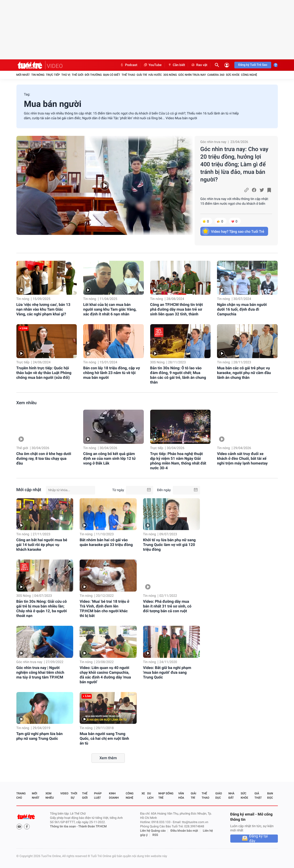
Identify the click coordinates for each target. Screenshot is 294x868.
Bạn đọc (270, 796)
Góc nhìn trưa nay (192, 75)
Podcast (129, 65)
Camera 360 (216, 75)
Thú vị (66, 75)
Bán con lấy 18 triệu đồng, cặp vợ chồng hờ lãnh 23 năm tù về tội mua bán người (112, 373)
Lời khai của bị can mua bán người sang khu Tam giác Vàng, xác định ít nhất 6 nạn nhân (110, 309)
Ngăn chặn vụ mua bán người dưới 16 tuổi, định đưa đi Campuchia (242, 309)
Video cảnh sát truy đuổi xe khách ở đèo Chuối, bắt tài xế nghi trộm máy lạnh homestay (242, 458)
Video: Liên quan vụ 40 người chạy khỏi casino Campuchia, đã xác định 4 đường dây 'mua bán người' (105, 675)
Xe (143, 793)
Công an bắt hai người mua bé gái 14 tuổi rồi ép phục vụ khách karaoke (42, 545)
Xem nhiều (27, 403)
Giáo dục (219, 796)
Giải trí (142, 75)
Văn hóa (181, 796)
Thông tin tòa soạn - (64, 827)
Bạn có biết (112, 75)
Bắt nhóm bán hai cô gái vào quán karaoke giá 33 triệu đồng (106, 542)
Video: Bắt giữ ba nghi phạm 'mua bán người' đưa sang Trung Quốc (167, 672)
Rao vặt (199, 65)
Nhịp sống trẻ (166, 796)
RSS (155, 835)
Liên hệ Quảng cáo (153, 831)
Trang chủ (21, 796)
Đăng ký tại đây (258, 839)
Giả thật (258, 796)
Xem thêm (108, 758)
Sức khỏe (233, 75)
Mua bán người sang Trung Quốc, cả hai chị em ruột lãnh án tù (104, 738)
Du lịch (150, 796)
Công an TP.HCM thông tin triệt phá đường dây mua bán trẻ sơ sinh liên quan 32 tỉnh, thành (177, 309)
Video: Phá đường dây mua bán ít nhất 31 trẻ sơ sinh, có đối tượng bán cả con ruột (167, 606)
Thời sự (74, 796)
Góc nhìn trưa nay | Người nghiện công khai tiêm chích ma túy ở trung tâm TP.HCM (40, 672)
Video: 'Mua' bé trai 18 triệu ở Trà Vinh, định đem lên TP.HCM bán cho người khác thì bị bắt (104, 609)
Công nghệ (249, 75)
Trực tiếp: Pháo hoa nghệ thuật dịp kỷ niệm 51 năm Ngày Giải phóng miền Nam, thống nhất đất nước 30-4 (178, 461)
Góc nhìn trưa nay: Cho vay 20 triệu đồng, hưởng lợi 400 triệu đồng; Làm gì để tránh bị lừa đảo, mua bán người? (234, 164)
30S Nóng (170, 75)
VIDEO (55, 66)
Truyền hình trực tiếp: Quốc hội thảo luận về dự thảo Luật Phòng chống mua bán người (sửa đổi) (44, 373)
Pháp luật (98, 796)
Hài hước (155, 75)
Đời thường (93, 75)
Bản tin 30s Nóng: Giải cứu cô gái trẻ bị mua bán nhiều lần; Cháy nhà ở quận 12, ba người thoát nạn (42, 609)
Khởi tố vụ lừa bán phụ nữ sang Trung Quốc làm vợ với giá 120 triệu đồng (169, 545)
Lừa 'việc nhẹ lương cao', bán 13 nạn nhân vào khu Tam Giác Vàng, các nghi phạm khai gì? (43, 309)
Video (64, 793)
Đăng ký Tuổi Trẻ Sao (253, 65)
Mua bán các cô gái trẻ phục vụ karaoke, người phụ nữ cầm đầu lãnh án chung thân (244, 373)
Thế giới (78, 75)
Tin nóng (38, 75)
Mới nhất (23, 75)
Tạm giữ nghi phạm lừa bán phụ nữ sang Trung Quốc (40, 736)
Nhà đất (231, 796)
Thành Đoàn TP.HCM (92, 827)
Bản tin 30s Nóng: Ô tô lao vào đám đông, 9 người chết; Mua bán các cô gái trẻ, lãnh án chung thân (178, 375)
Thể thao (128, 75)
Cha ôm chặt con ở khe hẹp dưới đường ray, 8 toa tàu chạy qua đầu (44, 458)
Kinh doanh (114, 796)
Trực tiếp (53, 75)
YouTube (152, 65)
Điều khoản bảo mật (184, 831)
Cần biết (176, 65)
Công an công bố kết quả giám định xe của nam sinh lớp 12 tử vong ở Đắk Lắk (109, 458)
